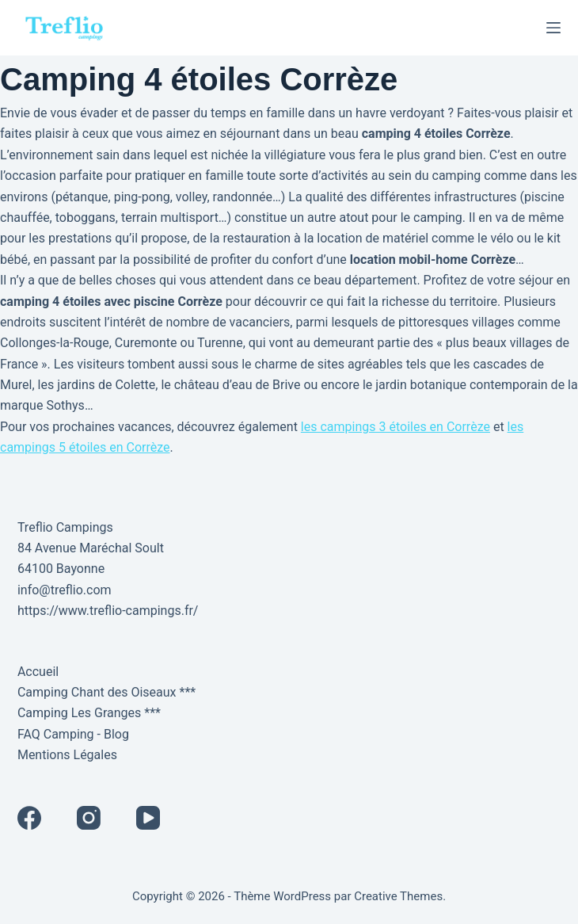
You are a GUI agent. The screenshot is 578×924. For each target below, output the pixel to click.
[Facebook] (29, 818)
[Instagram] (89, 818)
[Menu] (553, 28)
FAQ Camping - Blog (73, 734)
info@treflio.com (65, 590)
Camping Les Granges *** (89, 713)
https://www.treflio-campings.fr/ (108, 611)
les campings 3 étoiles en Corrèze (395, 427)
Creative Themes (398, 896)
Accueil (38, 672)
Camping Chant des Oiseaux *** (106, 692)
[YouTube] (148, 818)
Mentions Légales (67, 755)
